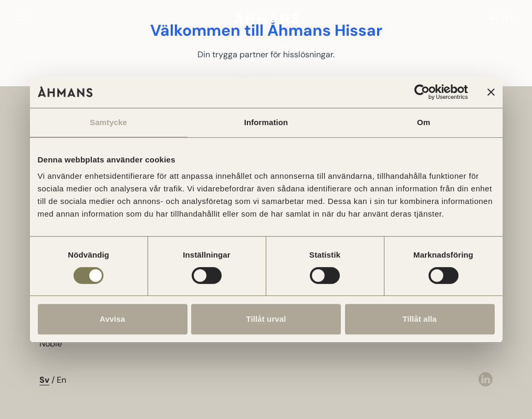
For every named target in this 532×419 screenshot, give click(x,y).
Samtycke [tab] (108, 122)
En (511, 18)
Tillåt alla (419, 319)
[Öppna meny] (22, 18)
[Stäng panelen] (491, 92)
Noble (51, 344)
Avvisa (112, 319)
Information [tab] (266, 122)
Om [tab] (424, 122)
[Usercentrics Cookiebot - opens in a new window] (422, 92)
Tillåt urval (266, 319)
